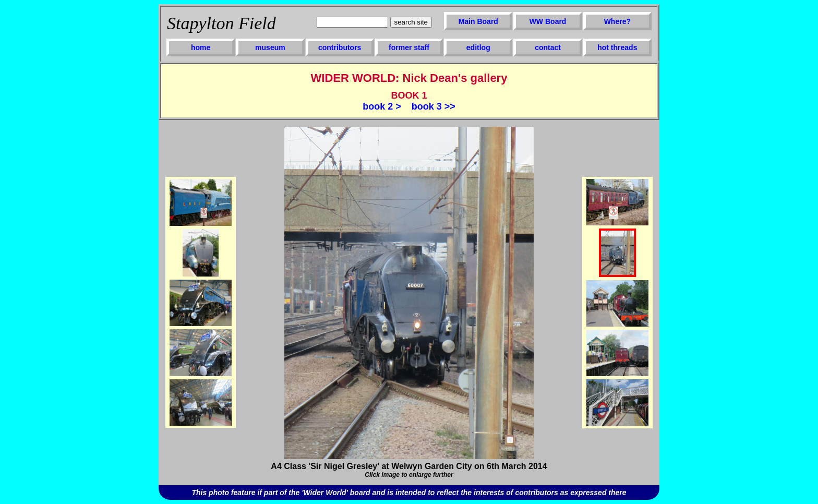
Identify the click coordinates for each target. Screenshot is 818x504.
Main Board (478, 21)
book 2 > (382, 106)
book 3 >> (434, 106)
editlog (478, 47)
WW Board (548, 21)
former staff (409, 47)
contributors (340, 47)
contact (548, 47)
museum (270, 47)
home (201, 47)
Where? (617, 21)
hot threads (617, 47)
